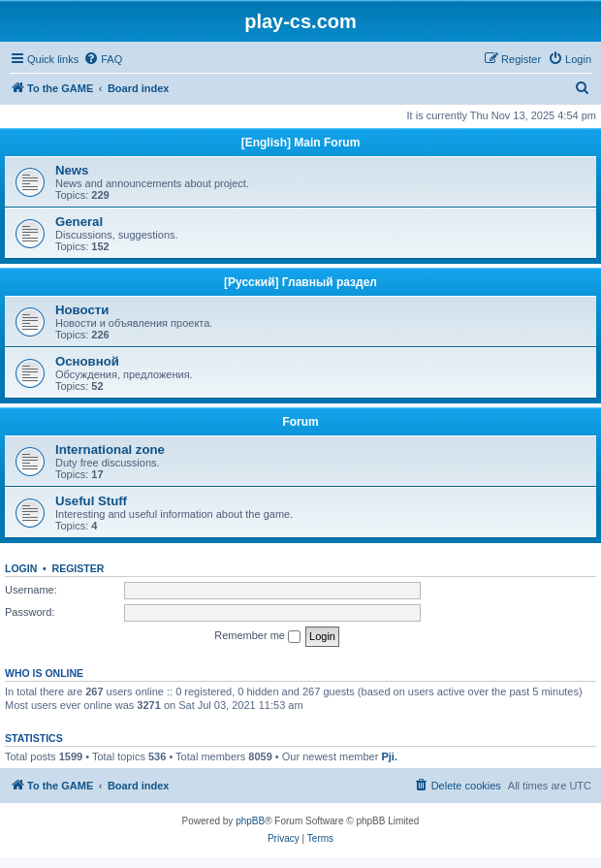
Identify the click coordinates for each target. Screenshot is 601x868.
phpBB (250, 821)
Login (21, 568)
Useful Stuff (91, 501)
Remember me (257, 636)
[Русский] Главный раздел (300, 282)
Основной (87, 361)
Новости (82, 310)
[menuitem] (103, 59)
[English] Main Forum (301, 143)
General (79, 222)
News (72, 170)
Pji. (389, 756)
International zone (110, 450)
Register (79, 568)
